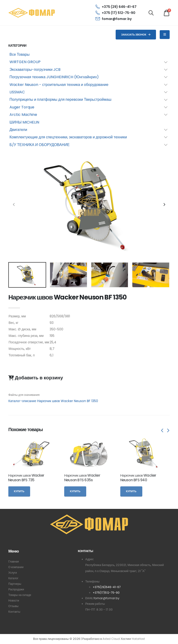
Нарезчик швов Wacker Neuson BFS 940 (138, 478)
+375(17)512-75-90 (106, 593)
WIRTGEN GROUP (25, 62)
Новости (14, 600)
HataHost (139, 639)
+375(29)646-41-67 (107, 587)
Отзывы (14, 606)
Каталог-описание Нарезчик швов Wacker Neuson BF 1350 (53, 401)
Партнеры (15, 584)
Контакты (15, 612)
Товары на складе (20, 595)
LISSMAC (17, 92)
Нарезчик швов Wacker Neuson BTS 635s (82, 478)
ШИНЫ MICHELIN (24, 122)
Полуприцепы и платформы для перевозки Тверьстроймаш (60, 99)
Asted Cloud (111, 639)
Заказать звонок (136, 35)
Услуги (13, 573)
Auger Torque (22, 107)
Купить (19, 491)
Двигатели (18, 130)
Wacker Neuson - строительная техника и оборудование (59, 85)
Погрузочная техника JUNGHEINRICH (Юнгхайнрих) (54, 77)
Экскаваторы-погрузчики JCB (35, 70)
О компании (16, 567)
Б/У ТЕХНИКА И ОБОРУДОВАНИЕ (40, 145)
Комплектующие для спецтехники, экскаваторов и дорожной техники (68, 137)
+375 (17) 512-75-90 (115, 13)
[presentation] (14, 205)
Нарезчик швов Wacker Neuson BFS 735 (26, 478)
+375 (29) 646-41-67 (116, 7)
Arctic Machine (23, 115)
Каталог (14, 578)
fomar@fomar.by (114, 19)
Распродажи (17, 589)
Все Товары (20, 54)
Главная (14, 561)
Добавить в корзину (36, 378)
